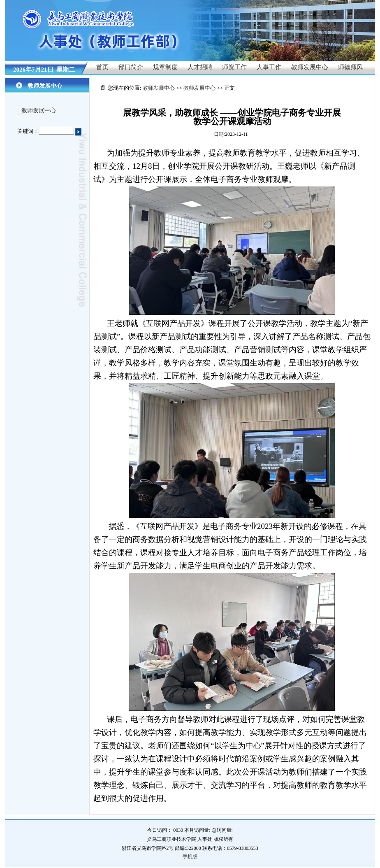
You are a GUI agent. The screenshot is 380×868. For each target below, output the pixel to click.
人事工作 (269, 67)
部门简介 (131, 67)
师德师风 (350, 67)
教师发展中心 (310, 67)
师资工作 (234, 67)
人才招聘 (200, 67)
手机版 (190, 856)
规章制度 (165, 67)
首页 (102, 67)
